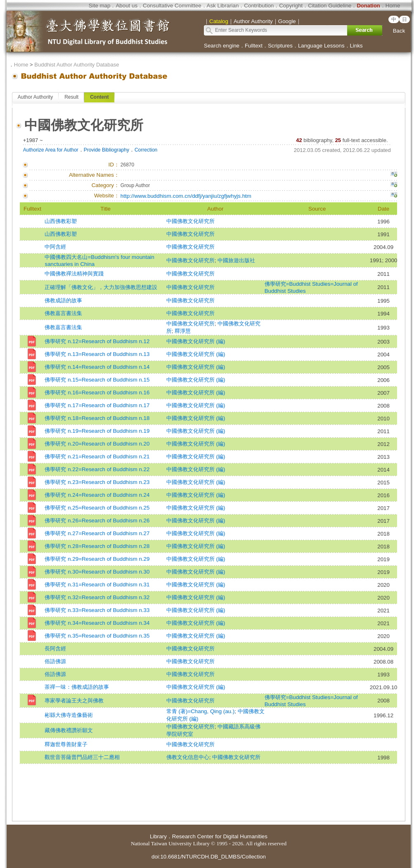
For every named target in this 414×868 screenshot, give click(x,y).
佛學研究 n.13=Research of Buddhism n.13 (97, 354)
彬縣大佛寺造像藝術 (69, 715)
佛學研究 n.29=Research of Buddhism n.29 (97, 559)
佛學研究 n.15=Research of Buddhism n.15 (97, 380)
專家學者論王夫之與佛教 (74, 701)
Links (356, 46)
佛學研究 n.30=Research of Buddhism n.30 (97, 572)
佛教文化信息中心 (188, 757)
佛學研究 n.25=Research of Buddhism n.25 (97, 508)
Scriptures (280, 46)
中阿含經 (55, 247)
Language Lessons (321, 46)
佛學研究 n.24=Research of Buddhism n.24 (97, 495)
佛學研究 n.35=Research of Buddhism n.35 (97, 636)
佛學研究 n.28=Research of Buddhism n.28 (97, 546)
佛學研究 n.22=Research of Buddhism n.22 (97, 469)
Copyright (291, 6)
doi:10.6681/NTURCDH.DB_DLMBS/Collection (209, 857)
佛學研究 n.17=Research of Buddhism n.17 (97, 405)
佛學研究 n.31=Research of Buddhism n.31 (97, 585)
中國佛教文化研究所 (190, 221)
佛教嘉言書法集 (63, 313)
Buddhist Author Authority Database (77, 65)
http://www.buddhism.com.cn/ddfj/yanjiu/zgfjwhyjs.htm (186, 196)
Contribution (259, 6)
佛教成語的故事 (63, 300)
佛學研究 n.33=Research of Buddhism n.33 (97, 610)
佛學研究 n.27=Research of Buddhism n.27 (97, 533)
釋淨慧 (183, 331)
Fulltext (254, 46)
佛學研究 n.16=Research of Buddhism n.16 (97, 392)
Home (393, 6)
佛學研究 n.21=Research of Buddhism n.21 (97, 457)
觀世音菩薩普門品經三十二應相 (82, 757)
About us (127, 6)
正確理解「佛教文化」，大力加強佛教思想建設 (101, 287)
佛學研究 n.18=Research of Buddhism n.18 (97, 418)
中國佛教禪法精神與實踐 (74, 274)
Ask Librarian (223, 6)
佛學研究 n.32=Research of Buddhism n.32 (97, 597)
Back (399, 31)
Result (71, 97)
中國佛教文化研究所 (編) (196, 341)
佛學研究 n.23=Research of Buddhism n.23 (97, 482)
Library (158, 836)
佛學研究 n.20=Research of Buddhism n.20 (97, 444)
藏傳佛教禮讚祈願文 (69, 730)
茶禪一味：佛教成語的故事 (77, 687)
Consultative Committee (172, 6)
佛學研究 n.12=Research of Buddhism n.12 (97, 341)
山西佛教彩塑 (61, 221)
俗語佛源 (55, 661)
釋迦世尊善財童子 (66, 744)
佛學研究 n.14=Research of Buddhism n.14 (97, 367)
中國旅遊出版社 (236, 260)
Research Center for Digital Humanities (220, 836)
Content (99, 97)
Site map (100, 6)
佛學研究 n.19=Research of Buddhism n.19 (97, 431)
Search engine (222, 46)
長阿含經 (55, 649)
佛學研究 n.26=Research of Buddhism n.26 (97, 521)
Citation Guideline (330, 6)
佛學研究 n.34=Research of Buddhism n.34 (97, 623)
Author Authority (35, 97)
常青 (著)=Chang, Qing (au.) (200, 711)
